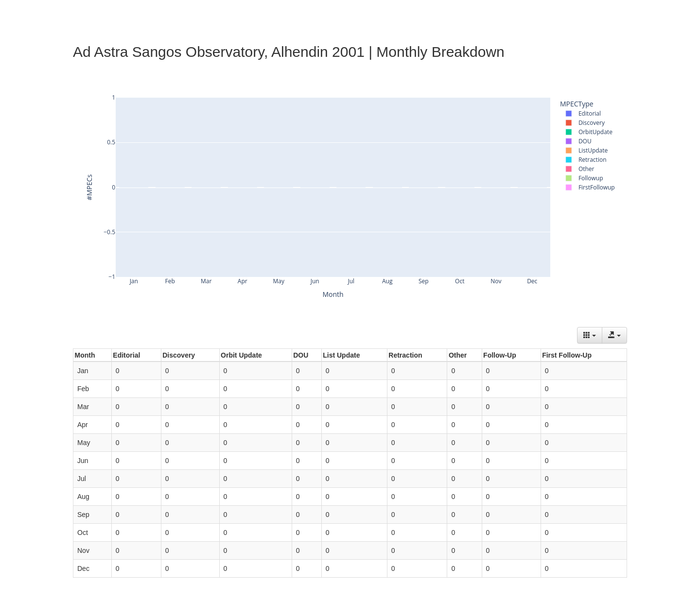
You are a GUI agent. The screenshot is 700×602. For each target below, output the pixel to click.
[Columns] (590, 335)
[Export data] (614, 335)
